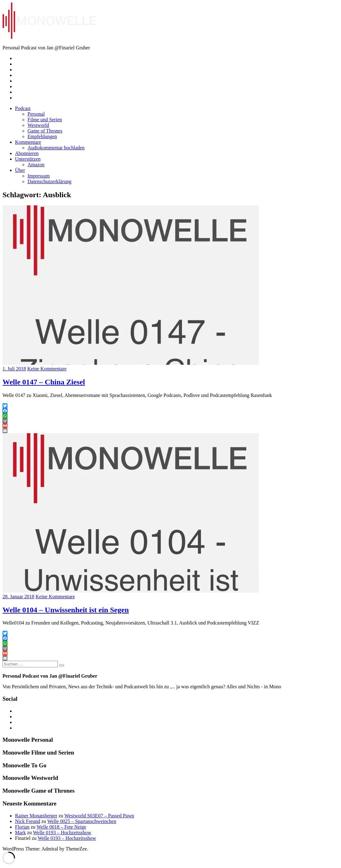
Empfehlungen (42, 136)
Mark (20, 833)
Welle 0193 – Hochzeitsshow (62, 833)
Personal (36, 114)
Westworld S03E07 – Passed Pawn (99, 816)
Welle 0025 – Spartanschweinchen (82, 821)
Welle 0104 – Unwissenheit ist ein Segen (66, 610)
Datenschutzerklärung (49, 181)
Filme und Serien (45, 120)
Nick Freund (28, 821)
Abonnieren (27, 153)
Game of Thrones (45, 131)
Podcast (23, 108)
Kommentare (28, 142)
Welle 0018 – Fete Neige (61, 827)
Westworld (38, 125)
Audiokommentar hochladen (56, 148)
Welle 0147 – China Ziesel (44, 382)
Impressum (39, 176)
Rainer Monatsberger (36, 816)
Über (20, 170)
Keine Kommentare (47, 369)
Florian (22, 827)
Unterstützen (28, 159)
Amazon (36, 165)
